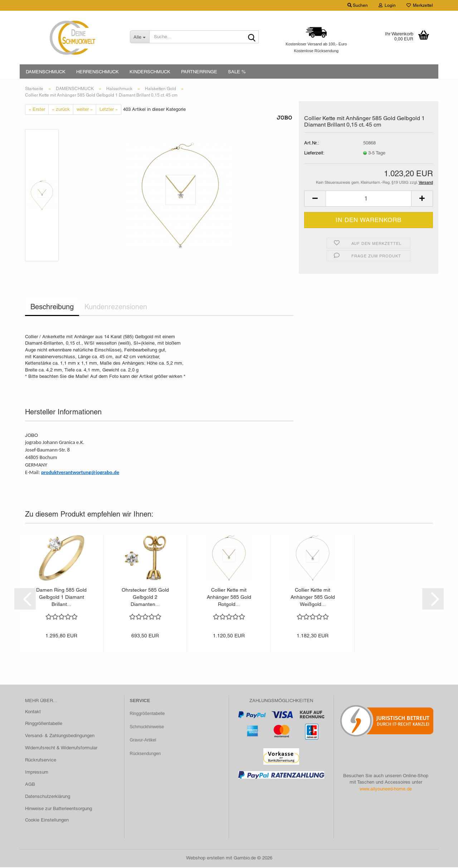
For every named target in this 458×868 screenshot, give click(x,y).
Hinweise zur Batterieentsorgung (59, 809)
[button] (315, 199)
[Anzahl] (369, 199)
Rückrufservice (41, 761)
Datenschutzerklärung (48, 797)
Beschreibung (52, 307)
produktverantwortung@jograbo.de (80, 473)
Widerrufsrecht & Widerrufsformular (61, 748)
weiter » (85, 110)
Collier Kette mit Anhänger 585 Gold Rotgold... (229, 598)
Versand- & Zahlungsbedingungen (60, 736)
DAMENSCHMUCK (46, 72)
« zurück (61, 110)
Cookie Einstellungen (47, 820)
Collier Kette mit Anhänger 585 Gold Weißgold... (313, 598)
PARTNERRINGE (199, 72)
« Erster (37, 110)
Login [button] (387, 5)
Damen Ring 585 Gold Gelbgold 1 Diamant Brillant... (61, 598)
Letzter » (109, 110)
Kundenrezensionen (116, 307)
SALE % (237, 72)
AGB (30, 785)
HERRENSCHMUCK (98, 72)
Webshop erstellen (205, 859)
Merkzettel (420, 5)
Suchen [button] (358, 5)
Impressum (37, 772)
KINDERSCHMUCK (150, 72)
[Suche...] (140, 37)
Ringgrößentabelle (44, 724)
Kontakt (33, 712)
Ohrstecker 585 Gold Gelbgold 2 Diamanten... (145, 598)
